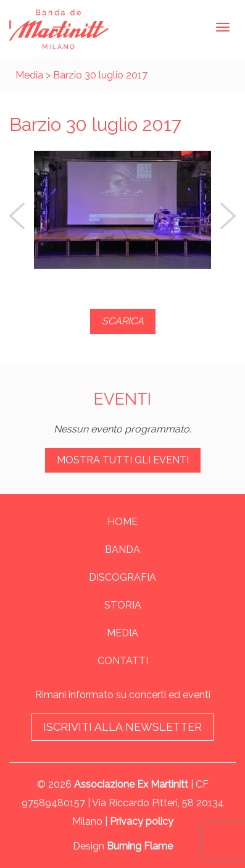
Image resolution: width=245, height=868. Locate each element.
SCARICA (123, 321)
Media (29, 75)
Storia (123, 605)
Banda (122, 550)
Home (122, 522)
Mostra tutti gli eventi (123, 460)
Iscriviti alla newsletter (122, 727)
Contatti (123, 661)
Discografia (122, 577)
